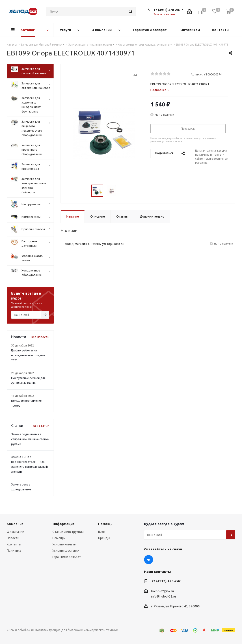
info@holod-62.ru (164, 596)
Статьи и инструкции (68, 532)
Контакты (14, 544)
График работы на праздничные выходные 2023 (28, 355)
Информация (64, 524)
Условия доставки (66, 551)
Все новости (40, 337)
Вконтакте (149, 560)
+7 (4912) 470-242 (167, 10)
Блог (102, 532)
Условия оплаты (64, 544)
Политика (14, 551)
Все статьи (41, 426)
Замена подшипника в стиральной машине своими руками (30, 439)
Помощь (59, 538)
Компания (15, 524)
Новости (13, 538)
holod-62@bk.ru (163, 591)
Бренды (104, 538)
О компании (15, 532)
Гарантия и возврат (67, 557)
